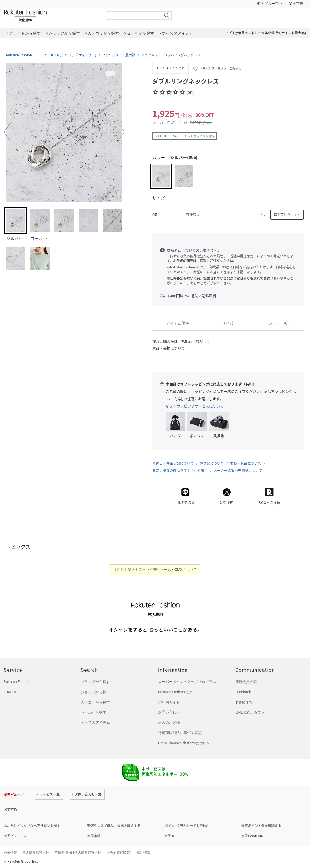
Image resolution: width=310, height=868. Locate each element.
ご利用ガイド (169, 702)
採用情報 (143, 853)
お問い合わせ (169, 712)
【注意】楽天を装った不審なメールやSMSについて (155, 570)
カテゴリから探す (95, 702)
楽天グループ (268, 4)
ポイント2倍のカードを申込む (187, 826)
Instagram (243, 702)
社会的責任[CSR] (119, 853)
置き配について (212, 463)
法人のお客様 (169, 723)
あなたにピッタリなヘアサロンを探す (32, 826)
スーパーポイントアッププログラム (187, 682)
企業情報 (10, 853)
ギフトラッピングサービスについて (195, 406)
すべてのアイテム (95, 723)
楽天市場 (296, 4)
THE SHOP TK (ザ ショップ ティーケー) (67, 55)
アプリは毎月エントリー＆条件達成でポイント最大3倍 (265, 33)
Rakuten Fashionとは (175, 692)
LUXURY (10, 692)
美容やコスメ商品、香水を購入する (114, 826)
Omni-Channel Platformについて (184, 743)
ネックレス (150, 55)
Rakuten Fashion (51, 16)
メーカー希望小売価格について (238, 471)
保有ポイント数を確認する (261, 826)
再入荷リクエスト (287, 215)
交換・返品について (246, 463)
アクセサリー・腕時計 (119, 55)
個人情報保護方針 (36, 853)
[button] (7, 132)
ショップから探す (95, 692)
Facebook (243, 692)
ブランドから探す (95, 682)
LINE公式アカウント (252, 712)
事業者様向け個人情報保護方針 (78, 853)
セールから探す (94, 712)
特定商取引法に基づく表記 (180, 733)
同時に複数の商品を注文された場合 (180, 471)
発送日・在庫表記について (173, 463)
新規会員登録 (246, 682)
